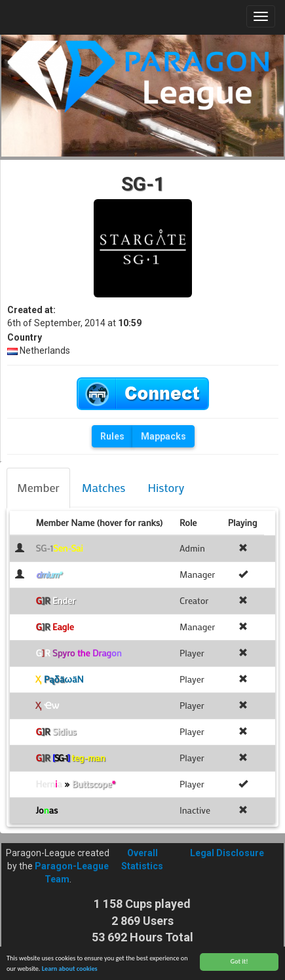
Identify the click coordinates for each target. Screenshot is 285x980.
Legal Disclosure (227, 853)
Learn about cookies (70, 970)
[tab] (38, 488)
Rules (112, 436)
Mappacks (163, 436)
